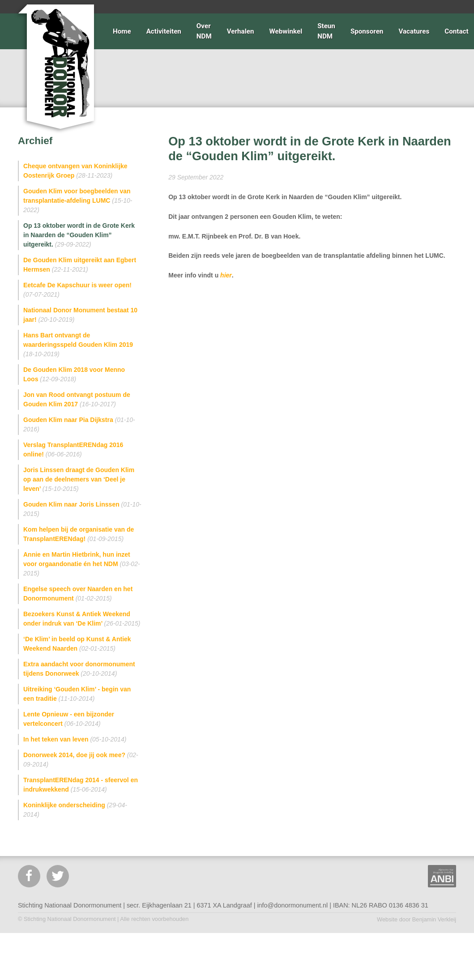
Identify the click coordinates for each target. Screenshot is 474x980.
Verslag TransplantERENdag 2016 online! (73, 450)
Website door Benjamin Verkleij (416, 919)
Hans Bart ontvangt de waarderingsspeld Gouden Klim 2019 (78, 345)
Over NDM (204, 31)
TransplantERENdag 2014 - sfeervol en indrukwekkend (81, 785)
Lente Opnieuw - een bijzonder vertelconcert (69, 719)
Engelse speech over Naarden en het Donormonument (78, 594)
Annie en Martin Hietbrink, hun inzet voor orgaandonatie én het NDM (82, 564)
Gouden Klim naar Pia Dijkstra (79, 424)
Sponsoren (367, 31)
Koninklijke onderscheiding (75, 810)
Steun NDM (326, 31)
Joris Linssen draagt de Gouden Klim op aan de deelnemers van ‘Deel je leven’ (79, 479)
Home (122, 31)
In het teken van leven (75, 739)
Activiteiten (164, 31)
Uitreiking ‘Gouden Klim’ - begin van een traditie (77, 694)
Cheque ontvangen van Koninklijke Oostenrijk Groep (75, 171)
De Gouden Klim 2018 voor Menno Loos (74, 374)
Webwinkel (286, 31)
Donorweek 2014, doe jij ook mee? (81, 760)
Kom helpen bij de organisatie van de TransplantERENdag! (79, 534)
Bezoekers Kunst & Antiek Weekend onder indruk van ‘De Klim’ (82, 619)
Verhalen (241, 31)
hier (226, 275)
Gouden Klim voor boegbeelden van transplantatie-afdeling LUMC (78, 200)
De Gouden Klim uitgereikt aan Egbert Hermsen (80, 265)
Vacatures (414, 31)
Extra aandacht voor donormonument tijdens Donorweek (79, 669)
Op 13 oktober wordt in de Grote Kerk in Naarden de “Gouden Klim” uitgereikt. (79, 235)
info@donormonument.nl (292, 905)
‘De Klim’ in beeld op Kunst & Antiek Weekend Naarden (77, 644)
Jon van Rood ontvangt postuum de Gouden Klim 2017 (77, 399)
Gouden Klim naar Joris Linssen (82, 509)
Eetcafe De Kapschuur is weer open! (77, 290)
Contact (456, 31)
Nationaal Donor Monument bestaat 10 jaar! (80, 315)
